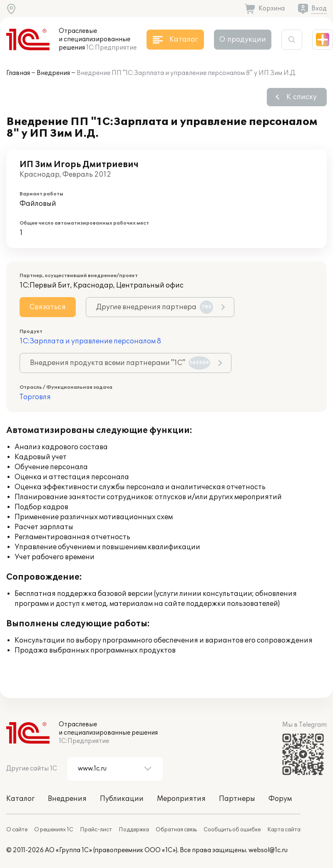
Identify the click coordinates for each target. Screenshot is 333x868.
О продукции (243, 40)
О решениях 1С (54, 830)
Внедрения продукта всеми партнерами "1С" (120, 363)
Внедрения (53, 73)
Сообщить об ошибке (232, 830)
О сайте (17, 830)
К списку (302, 97)
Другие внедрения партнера (155, 307)
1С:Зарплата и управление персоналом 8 (90, 341)
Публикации (122, 799)
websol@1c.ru (268, 850)
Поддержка (134, 830)
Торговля (35, 397)
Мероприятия (181, 799)
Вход (319, 9)
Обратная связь (176, 830)
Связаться (48, 307)
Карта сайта (284, 830)
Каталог (20, 799)
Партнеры (237, 799)
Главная (18, 73)
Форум (280, 799)
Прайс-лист (96, 830)
